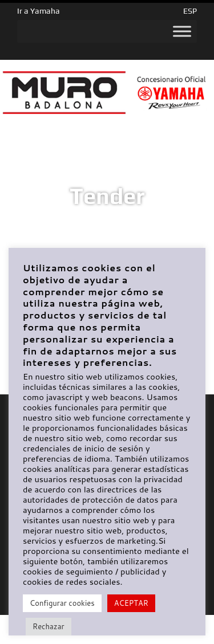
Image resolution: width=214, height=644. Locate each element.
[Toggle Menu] (182, 31)
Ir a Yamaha (39, 11)
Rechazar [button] (49, 626)
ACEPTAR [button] (131, 603)
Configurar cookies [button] (62, 603)
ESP (190, 11)
